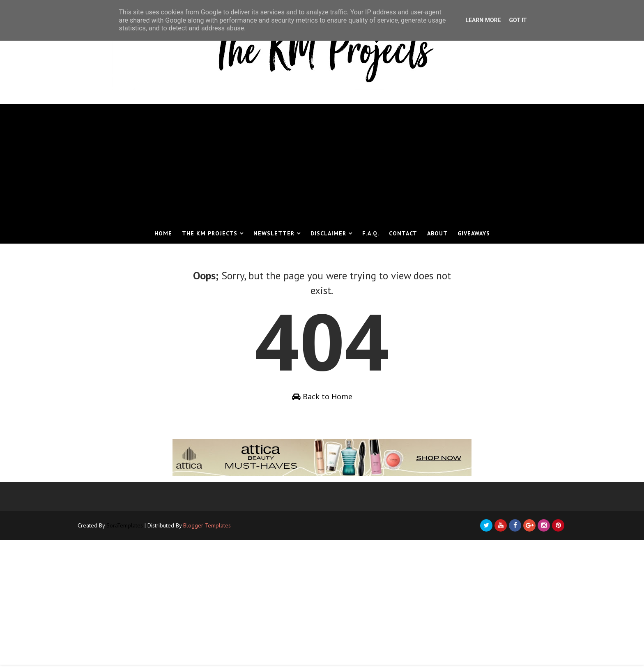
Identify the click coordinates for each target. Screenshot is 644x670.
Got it (518, 20)
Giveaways (474, 233)
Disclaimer (328, 233)
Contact (403, 233)
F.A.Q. (371, 233)
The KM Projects (210, 233)
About (437, 233)
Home (163, 233)
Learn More (483, 20)
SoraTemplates (133, 530)
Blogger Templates (215, 530)
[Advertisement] (322, 161)
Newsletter (274, 233)
